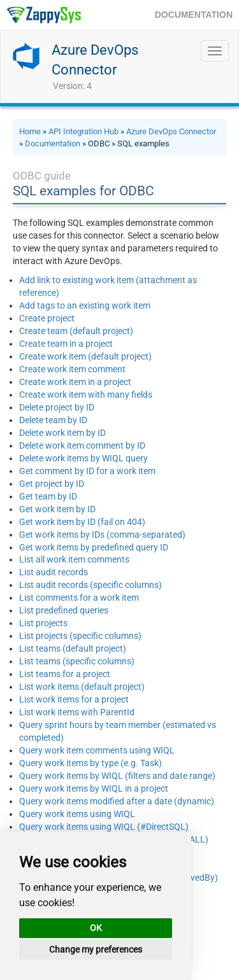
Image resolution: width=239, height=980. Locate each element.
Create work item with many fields (86, 395)
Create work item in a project (75, 382)
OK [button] (96, 928)
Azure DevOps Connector (171, 131)
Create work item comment (72, 369)
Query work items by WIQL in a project (94, 788)
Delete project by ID (57, 407)
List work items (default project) (82, 687)
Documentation (53, 143)
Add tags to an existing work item (85, 305)
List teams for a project (65, 674)
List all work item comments (74, 559)
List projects (43, 623)
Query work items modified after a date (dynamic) (117, 801)
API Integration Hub (83, 131)
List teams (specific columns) (77, 661)
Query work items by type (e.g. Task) (91, 763)
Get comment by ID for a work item (87, 471)
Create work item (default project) (85, 356)
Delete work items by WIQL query (83, 458)
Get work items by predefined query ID (94, 547)
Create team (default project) (76, 331)
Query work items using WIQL (77, 814)
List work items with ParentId (77, 712)
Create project (47, 318)
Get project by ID (52, 484)
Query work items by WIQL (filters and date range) (117, 776)
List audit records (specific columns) (91, 585)
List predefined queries (64, 610)
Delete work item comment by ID (82, 445)
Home (30, 131)
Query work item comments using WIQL (97, 750)
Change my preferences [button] (96, 949)
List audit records (54, 572)
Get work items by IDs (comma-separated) (102, 535)
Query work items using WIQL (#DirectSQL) (104, 827)
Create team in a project (66, 344)
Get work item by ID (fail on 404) (82, 522)
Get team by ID (48, 496)
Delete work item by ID (62, 433)
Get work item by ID (57, 509)
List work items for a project (74, 699)
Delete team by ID (53, 420)
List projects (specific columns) (80, 636)
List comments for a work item (79, 598)
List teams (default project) (73, 648)
